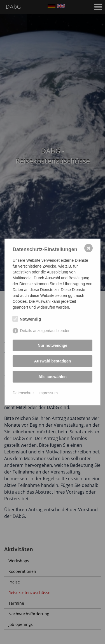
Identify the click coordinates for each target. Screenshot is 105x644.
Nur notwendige (53, 345)
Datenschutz (24, 393)
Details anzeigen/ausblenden (45, 331)
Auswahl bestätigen (53, 361)
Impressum (48, 393)
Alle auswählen (53, 377)
